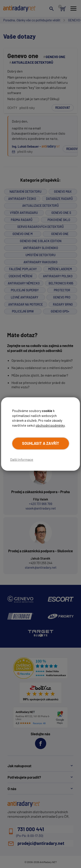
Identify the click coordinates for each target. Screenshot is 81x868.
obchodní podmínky (50, 425)
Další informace (22, 459)
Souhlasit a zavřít (41, 443)
